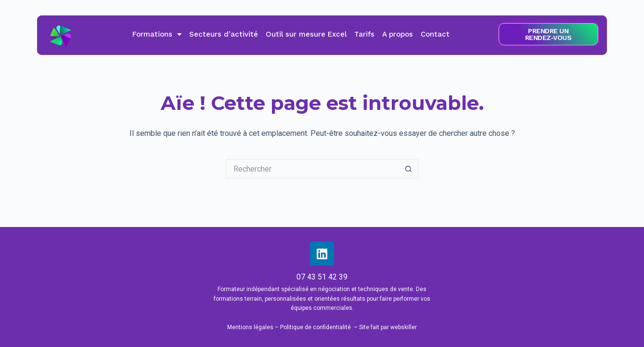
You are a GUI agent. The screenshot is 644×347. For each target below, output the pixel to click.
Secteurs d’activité (224, 34)
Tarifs (364, 34)
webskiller (404, 327)
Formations (157, 34)
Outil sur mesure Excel (306, 34)
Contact (435, 34)
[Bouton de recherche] (409, 169)
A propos (398, 34)
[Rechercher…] (312, 169)
